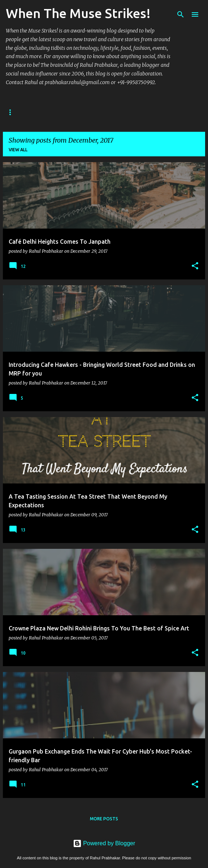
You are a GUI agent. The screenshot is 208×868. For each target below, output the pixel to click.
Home (13, 112)
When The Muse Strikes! (78, 13)
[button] (195, 266)
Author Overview (58, 112)
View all (18, 150)
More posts (104, 819)
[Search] (181, 14)
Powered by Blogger (104, 843)
